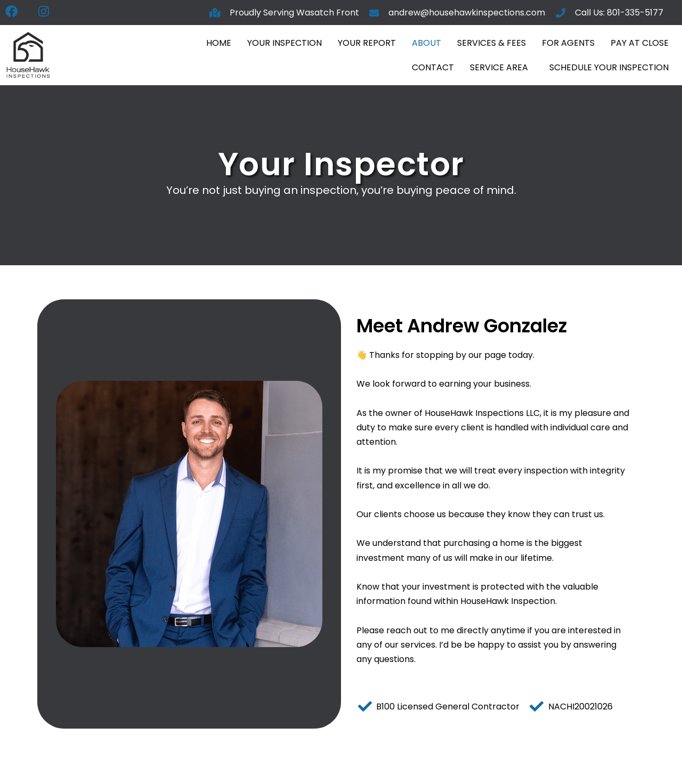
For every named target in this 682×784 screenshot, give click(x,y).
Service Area (499, 67)
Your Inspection (285, 43)
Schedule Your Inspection (609, 67)
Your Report (367, 43)
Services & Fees (492, 43)
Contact (433, 67)
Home (219, 43)
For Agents (568, 43)
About (427, 43)
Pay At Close (640, 43)
